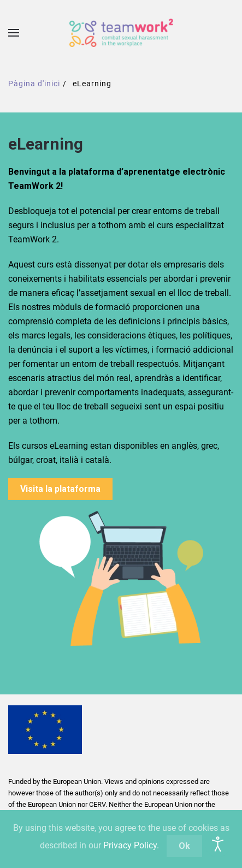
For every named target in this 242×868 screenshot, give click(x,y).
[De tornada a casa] (121, 33)
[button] (14, 33)
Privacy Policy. (131, 845)
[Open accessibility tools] (218, 844)
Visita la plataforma (60, 489)
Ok (184, 846)
